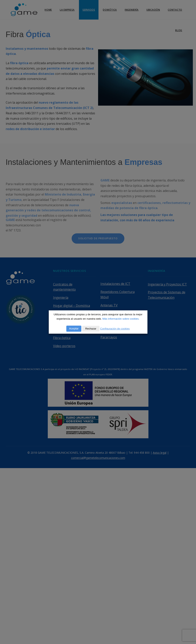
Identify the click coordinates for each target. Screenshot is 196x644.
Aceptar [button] (74, 329)
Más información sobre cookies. (121, 319)
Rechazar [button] (91, 329)
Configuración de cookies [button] (115, 329)
